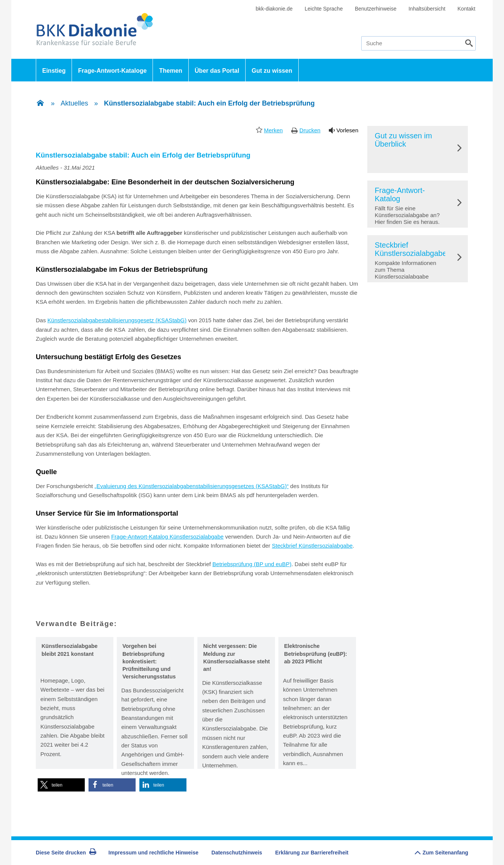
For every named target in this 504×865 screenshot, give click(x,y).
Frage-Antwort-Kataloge (112, 71)
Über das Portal (217, 71)
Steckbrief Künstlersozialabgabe (312, 546)
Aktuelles (74, 103)
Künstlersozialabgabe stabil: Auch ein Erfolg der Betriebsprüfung (209, 103)
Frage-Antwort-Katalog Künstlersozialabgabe (167, 537)
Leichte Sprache (324, 9)
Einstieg (54, 71)
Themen (170, 71)
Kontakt (467, 9)
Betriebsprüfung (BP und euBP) (252, 564)
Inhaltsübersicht (427, 9)
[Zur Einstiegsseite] (40, 104)
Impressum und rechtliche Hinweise (153, 853)
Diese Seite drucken (66, 853)
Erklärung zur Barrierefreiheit (312, 853)
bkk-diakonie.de (274, 9)
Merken (273, 130)
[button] (61, 785)
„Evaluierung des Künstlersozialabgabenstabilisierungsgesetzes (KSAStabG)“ (192, 486)
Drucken (310, 130)
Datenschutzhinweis (237, 853)
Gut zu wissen (272, 71)
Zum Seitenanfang (441, 851)
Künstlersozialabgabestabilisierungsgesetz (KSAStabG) (117, 320)
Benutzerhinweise (376, 9)
